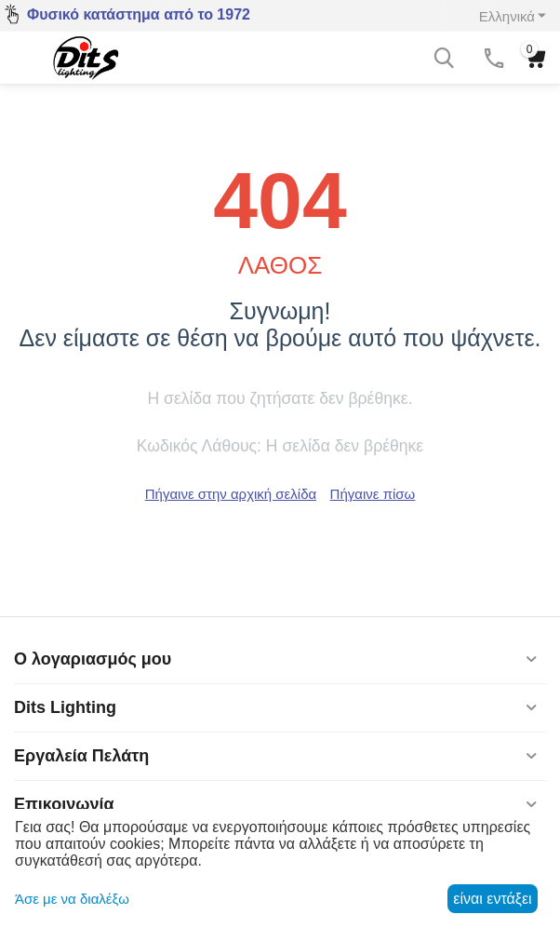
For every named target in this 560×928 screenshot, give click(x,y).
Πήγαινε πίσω (373, 494)
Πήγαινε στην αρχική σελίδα (231, 494)
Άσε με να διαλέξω (72, 899)
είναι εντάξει (492, 899)
